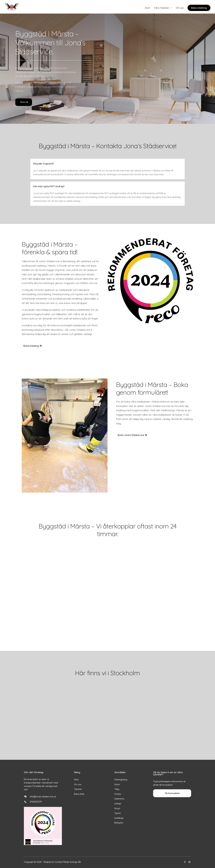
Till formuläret (172, 793)
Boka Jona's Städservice (131, 435)
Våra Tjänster (162, 8)
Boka (23, 102)
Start (148, 8)
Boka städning (199, 8)
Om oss (180, 8)
